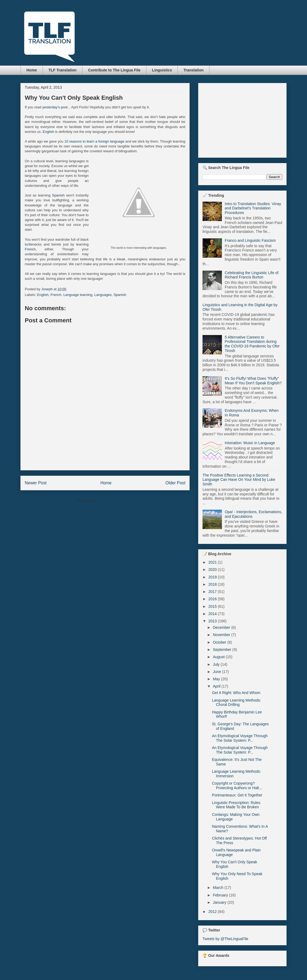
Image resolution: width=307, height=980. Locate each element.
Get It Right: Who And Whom (236, 693)
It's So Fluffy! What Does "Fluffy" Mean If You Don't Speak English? (253, 381)
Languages (103, 295)
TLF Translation (62, 70)
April (217, 686)
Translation (193, 70)
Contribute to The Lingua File (114, 70)
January (220, 902)
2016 (213, 599)
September (222, 650)
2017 (213, 592)
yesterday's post (55, 107)
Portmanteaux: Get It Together (237, 795)
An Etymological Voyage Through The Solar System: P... (240, 738)
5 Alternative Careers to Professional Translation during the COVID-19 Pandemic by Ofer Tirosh (252, 344)
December (222, 627)
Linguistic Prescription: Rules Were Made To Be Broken (236, 805)
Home (32, 70)
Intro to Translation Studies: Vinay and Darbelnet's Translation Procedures (253, 208)
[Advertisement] (105, 458)
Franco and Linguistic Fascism (250, 240)
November (222, 635)
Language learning (78, 295)
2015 (213, 606)
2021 (213, 562)
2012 (213, 912)
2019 (213, 577)
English (48, 132)
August (219, 657)
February (221, 895)
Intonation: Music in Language (250, 443)
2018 (213, 584)
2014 (213, 614)
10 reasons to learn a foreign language (94, 141)
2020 (213, 570)
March (219, 888)
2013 (213, 621)
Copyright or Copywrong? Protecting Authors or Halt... (237, 786)
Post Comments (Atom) (116, 500)
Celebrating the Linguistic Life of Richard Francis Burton (252, 275)
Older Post (175, 483)
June (217, 672)
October (220, 642)
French (30, 249)
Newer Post (36, 483)
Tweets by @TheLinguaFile (225, 939)
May (217, 679)
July (217, 664)
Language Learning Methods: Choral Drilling (236, 703)
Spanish (58, 195)
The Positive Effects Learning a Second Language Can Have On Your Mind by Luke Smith (239, 480)
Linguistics (162, 70)
